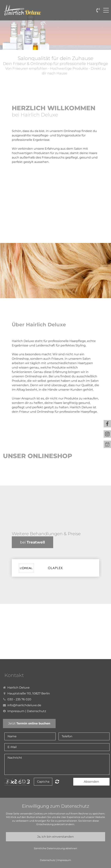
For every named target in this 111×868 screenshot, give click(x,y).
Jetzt (29, 723)
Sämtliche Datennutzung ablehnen (55, 848)
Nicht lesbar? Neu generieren (57, 781)
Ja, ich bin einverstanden (55, 837)
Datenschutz (36, 711)
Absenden (91, 782)
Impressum (16, 711)
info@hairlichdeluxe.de (24, 705)
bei (32, 542)
